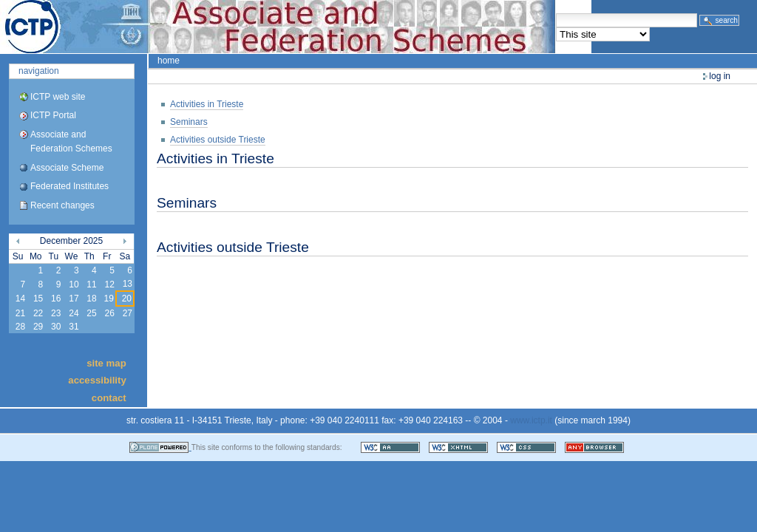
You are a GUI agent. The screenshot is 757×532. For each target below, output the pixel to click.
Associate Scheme (67, 168)
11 (91, 284)
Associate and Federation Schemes (71, 141)
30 (56, 327)
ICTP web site (58, 97)
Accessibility (97, 380)
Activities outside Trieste (218, 140)
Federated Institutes (69, 186)
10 (74, 284)
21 (20, 313)
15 (38, 299)
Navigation (39, 71)
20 (127, 299)
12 (109, 284)
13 (128, 284)
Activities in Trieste (207, 104)
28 (20, 327)
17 (74, 299)
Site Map (106, 362)
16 (56, 299)
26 (109, 313)
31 (74, 327)
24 (74, 313)
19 (108, 299)
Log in (720, 76)
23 (56, 313)
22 (38, 313)
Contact (109, 397)
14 (20, 299)
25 (91, 313)
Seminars (189, 122)
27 (128, 313)
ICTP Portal (278, 27)
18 (91, 299)
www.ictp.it (531, 420)
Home (169, 61)
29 (38, 327)
